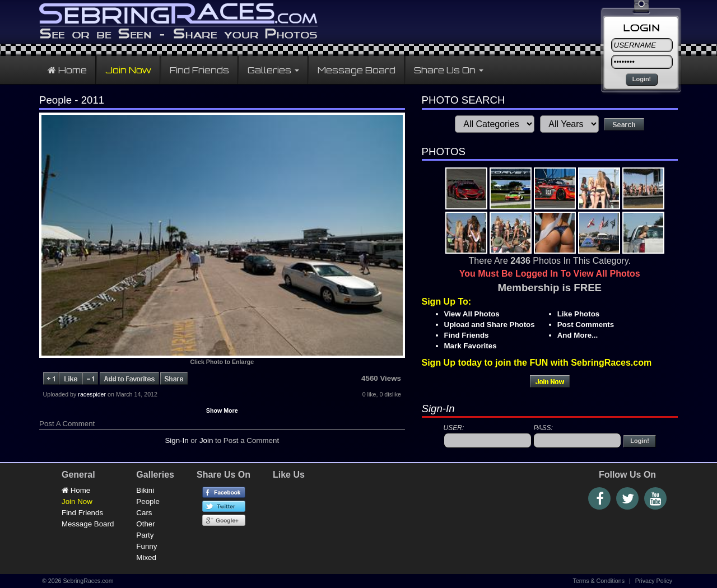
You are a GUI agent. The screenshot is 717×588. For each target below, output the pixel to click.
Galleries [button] (273, 70)
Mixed (146, 557)
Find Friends (199, 70)
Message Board (357, 70)
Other (145, 524)
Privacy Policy (654, 581)
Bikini (145, 490)
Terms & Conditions (599, 581)
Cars (144, 513)
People (148, 501)
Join (206, 440)
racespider (92, 394)
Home (67, 70)
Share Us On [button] (449, 70)
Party (145, 535)
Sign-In (176, 440)
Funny (146, 546)
